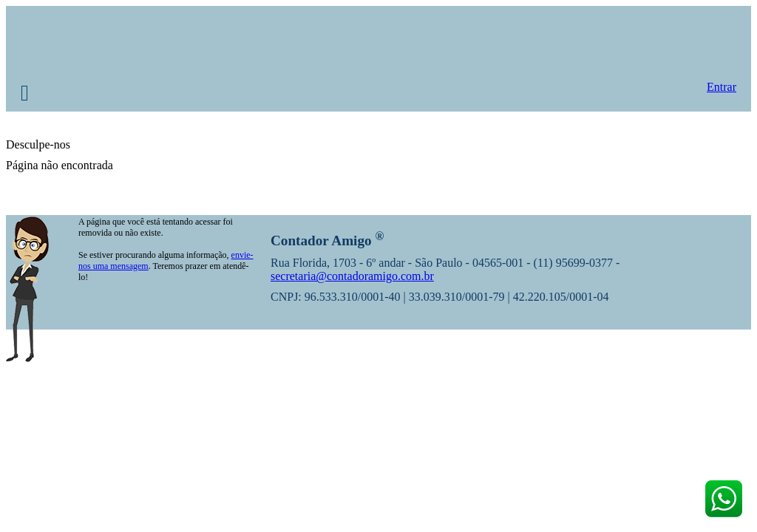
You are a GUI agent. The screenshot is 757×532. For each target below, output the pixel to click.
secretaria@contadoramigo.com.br (352, 276)
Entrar (722, 87)
